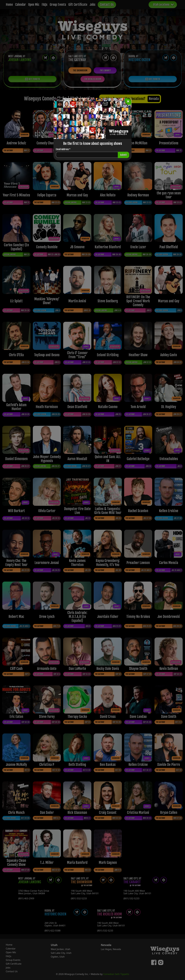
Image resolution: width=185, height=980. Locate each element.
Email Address (63, 149)
